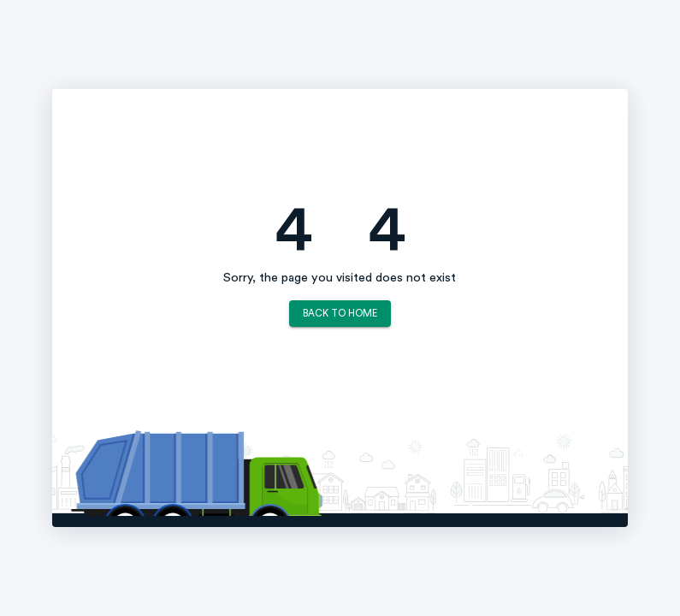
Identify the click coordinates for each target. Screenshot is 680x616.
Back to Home (340, 314)
